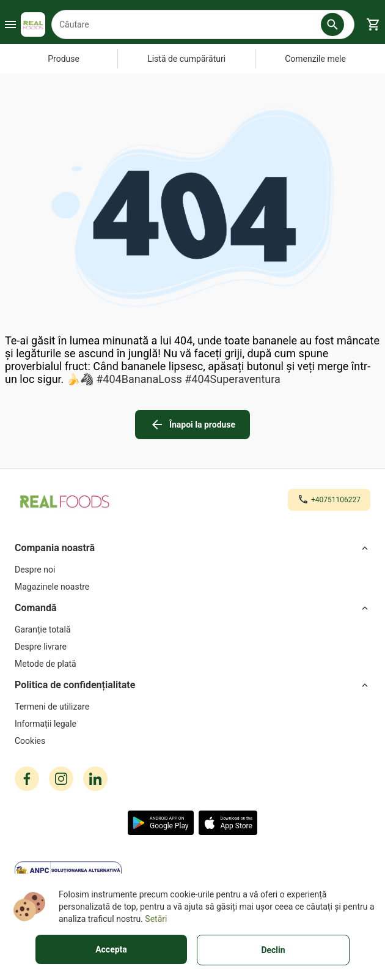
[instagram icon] (61, 779)
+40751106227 (336, 500)
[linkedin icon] (95, 779)
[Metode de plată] (193, 664)
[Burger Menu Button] (10, 24)
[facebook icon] (27, 779)
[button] (332, 24)
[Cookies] (193, 741)
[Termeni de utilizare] (193, 707)
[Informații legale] (193, 724)
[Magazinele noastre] (193, 587)
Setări (156, 919)
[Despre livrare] (193, 647)
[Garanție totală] (193, 629)
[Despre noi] (193, 570)
